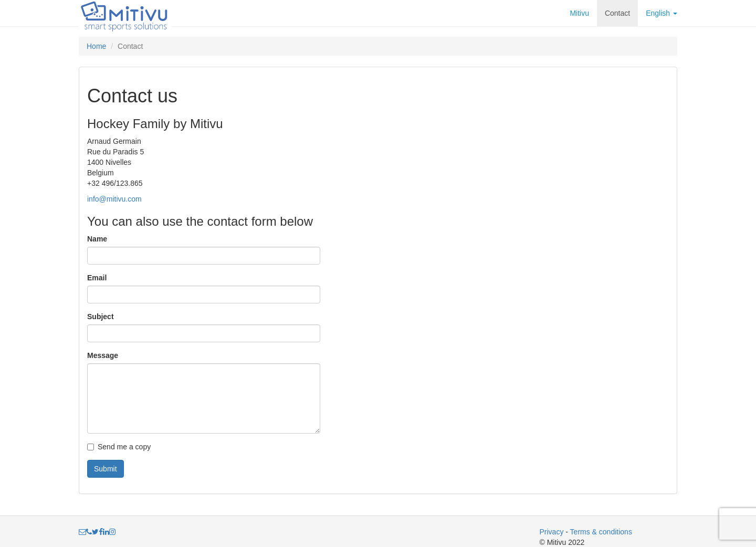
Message (103, 355)
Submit (106, 469)
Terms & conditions (601, 532)
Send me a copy (119, 447)
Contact (617, 13)
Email (97, 278)
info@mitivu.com (114, 199)
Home (96, 46)
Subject (101, 317)
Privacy (552, 532)
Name (97, 239)
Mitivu (579, 13)
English (661, 13)
